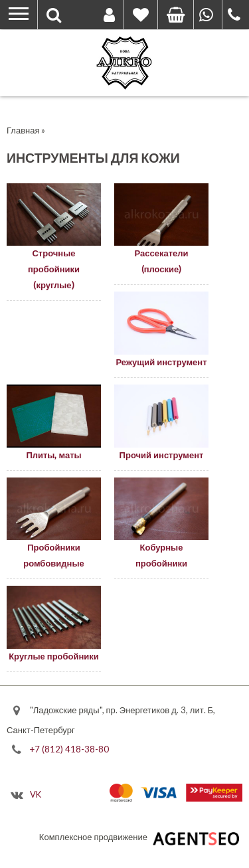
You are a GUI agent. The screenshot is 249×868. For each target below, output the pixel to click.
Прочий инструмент (162, 455)
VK (36, 794)
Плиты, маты (53, 455)
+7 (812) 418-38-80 (69, 748)
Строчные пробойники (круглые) (54, 269)
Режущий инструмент (161, 362)
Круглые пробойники (54, 656)
